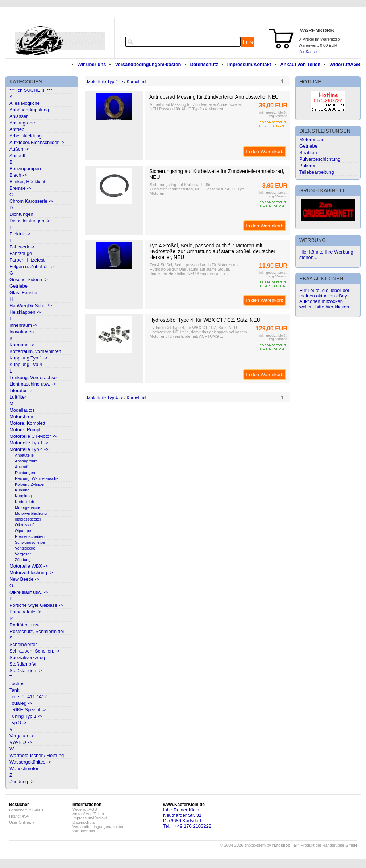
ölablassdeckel (28, 519)
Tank (14, 690)
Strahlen (308, 153)
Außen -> (19, 149)
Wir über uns (91, 64)
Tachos (17, 684)
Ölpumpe (23, 531)
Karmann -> (22, 345)
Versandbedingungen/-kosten (148, 64)
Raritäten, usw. (25, 625)
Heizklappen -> (25, 312)
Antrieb (17, 129)
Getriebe (18, 286)
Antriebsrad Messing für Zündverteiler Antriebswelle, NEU (214, 97)
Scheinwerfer (23, 644)
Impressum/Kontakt (249, 64)
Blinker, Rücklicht (27, 182)
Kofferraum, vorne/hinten (35, 351)
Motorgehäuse (28, 507)
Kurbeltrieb (24, 502)
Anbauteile (24, 455)
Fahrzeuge (21, 253)
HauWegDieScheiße (31, 306)
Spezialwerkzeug (27, 657)
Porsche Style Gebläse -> (36, 605)
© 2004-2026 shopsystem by (255, 845)
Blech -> (18, 175)
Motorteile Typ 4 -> (29, 449)
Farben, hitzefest (27, 260)
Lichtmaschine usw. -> (33, 384)
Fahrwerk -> (22, 247)
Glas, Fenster (24, 293)
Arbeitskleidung (26, 136)
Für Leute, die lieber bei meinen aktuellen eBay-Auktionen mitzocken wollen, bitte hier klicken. (325, 299)
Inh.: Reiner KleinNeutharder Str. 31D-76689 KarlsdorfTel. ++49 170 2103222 (187, 818)
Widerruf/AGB (345, 64)
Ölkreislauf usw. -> (29, 592)
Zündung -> (22, 781)
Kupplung (23, 496)
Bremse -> (20, 188)
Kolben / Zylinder (30, 484)
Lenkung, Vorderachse (33, 377)
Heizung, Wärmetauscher (37, 478)
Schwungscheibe (30, 542)
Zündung (23, 560)
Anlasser (19, 116)
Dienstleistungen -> (30, 221)
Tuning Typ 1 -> (26, 716)
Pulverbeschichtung (320, 159)
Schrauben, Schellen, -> (35, 651)
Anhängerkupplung (29, 110)
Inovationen (22, 332)
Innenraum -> (24, 325)
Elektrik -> (20, 234)
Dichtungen (21, 214)
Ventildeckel (26, 548)
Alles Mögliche (25, 103)
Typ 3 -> (18, 723)
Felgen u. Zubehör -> (32, 266)
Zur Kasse (308, 52)
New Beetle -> (24, 579)
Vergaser (23, 554)
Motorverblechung (31, 513)
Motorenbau (312, 139)
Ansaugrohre (23, 123)
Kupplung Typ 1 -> (29, 358)
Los (248, 42)
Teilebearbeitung (317, 172)
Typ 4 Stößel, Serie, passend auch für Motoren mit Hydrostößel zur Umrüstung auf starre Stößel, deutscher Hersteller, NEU (212, 251)
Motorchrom (22, 417)
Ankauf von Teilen (300, 64)
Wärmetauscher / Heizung (37, 755)
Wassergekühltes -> (30, 762)
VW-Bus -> (21, 742)
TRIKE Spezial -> (28, 710)
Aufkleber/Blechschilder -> (37, 142)
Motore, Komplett (27, 423)
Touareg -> (21, 703)
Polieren (308, 166)
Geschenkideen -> (29, 279)
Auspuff (17, 155)
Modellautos (22, 410)
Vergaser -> (22, 736)
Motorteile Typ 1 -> (29, 443)
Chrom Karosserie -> (31, 201)
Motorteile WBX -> (29, 566)
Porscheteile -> (25, 612)
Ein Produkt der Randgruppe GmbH (325, 845)
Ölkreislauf (24, 525)
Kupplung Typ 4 (26, 364)
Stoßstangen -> (26, 670)
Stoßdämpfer (23, 664)
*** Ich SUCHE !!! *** (31, 90)
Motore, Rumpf (25, 430)
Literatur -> (21, 390)
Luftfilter (18, 397)
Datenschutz (204, 64)
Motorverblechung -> (31, 573)
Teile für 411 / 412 (28, 697)
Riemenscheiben (30, 536)
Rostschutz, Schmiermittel (37, 631)
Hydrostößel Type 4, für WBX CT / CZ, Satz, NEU (205, 320)
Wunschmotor (24, 768)
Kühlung (22, 490)
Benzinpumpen (25, 168)
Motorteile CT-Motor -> (33, 436)
